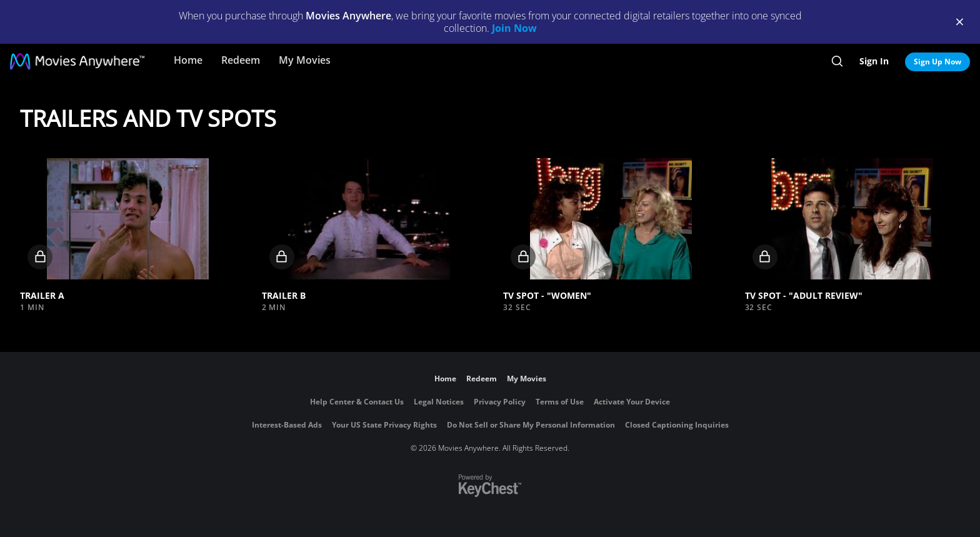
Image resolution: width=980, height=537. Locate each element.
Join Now (514, 28)
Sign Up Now (937, 62)
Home (188, 60)
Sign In (874, 61)
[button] (128, 219)
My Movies (305, 60)
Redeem (241, 60)
